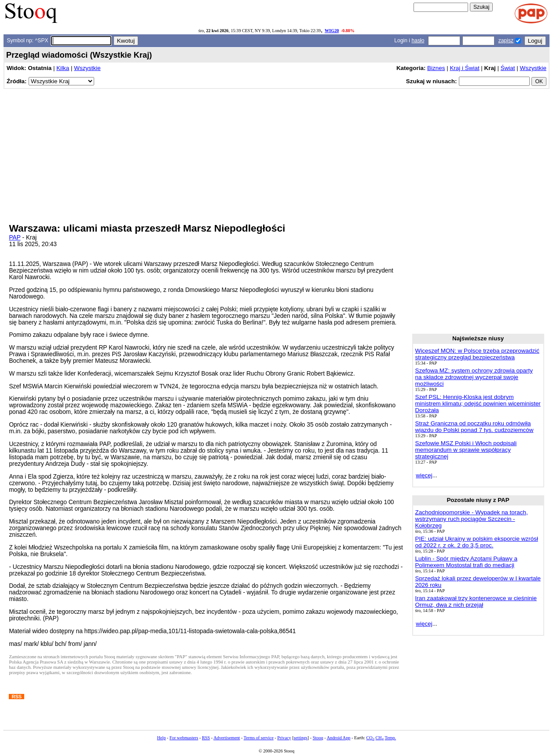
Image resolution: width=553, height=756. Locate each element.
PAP (15, 238)
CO (370, 738)
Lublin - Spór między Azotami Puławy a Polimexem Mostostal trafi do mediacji (466, 562)
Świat (508, 68)
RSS (206, 738)
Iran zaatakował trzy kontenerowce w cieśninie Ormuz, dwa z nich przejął (476, 601)
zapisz (506, 41)
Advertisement (227, 738)
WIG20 (332, 31)
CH (380, 738)
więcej (424, 475)
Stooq (318, 738)
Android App (339, 738)
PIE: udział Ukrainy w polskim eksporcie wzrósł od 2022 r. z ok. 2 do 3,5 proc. (477, 542)
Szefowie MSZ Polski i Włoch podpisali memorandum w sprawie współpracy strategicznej (466, 450)
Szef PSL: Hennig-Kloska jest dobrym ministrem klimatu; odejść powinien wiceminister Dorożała (478, 404)
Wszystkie (87, 68)
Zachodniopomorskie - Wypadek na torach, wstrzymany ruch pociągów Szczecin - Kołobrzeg (472, 519)
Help (161, 738)
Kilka (63, 68)
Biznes (436, 68)
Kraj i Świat (464, 68)
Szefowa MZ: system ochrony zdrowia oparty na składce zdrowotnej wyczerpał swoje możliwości (474, 377)
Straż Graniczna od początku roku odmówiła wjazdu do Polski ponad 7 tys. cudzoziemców (474, 427)
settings (301, 738)
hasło (418, 41)
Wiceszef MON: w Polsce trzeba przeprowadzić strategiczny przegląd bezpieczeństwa (477, 354)
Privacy (284, 738)
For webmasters (184, 738)
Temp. (390, 738)
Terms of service (259, 738)
